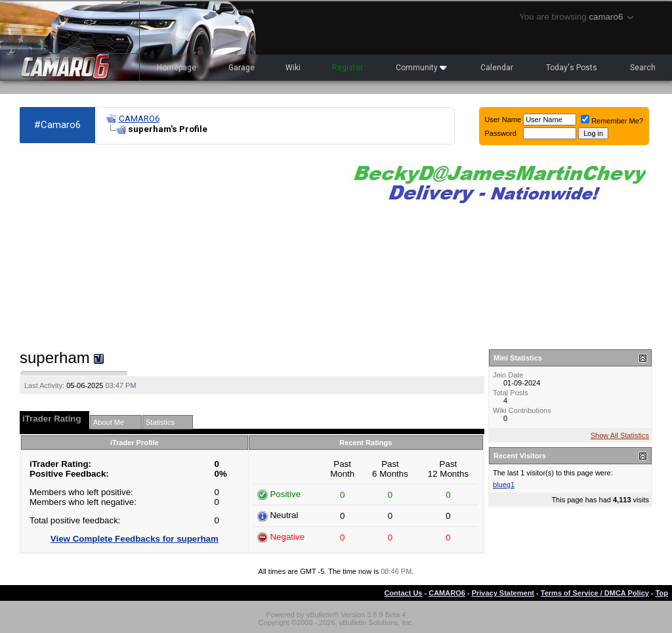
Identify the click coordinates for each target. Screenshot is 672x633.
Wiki (293, 68)
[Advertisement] (176, 247)
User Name (503, 120)
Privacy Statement (503, 593)
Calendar (497, 68)
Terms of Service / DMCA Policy (595, 593)
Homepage (177, 68)
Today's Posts (572, 68)
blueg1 (504, 485)
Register (347, 68)
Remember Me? (612, 121)
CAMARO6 (139, 119)
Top (662, 593)
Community (421, 68)
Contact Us (403, 593)
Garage (241, 68)
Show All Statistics (620, 435)
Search (643, 68)
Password (501, 133)
